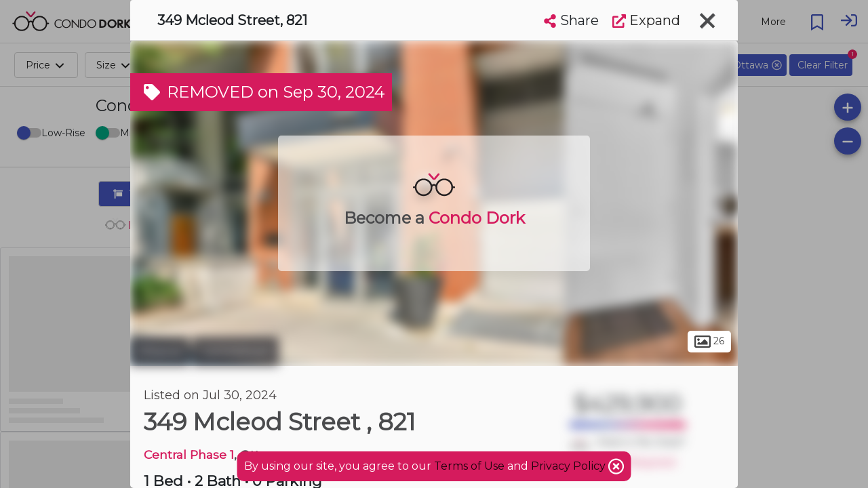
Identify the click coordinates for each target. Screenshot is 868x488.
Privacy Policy (570, 466)
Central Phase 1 (189, 454)
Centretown (236, 351)
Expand (646, 20)
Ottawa (160, 351)
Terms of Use (469, 466)
